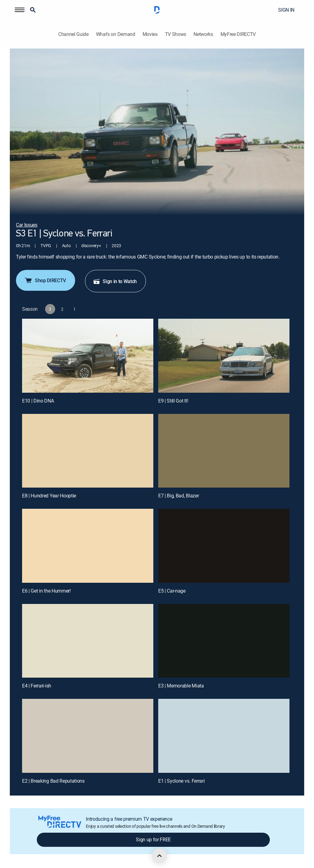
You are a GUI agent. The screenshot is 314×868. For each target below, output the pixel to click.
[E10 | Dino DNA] (88, 356)
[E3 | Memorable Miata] (224, 641)
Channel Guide (73, 34)
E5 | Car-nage (172, 591)
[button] (20, 10)
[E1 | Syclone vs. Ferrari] (224, 736)
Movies (150, 34)
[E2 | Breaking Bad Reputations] (88, 736)
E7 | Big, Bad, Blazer (178, 496)
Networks (203, 34)
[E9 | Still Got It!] (224, 356)
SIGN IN (286, 10)
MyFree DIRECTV (238, 34)
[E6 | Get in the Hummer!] (88, 546)
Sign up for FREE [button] (153, 839)
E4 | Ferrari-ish (37, 686)
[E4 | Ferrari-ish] (88, 641)
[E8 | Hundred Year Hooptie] (88, 451)
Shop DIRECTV (45, 280)
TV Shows (176, 34)
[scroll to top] (159, 856)
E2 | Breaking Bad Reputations (53, 781)
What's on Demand (116, 34)
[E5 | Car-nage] (224, 546)
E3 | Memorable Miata (181, 686)
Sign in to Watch (115, 281)
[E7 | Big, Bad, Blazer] (224, 451)
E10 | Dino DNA (38, 401)
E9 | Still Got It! (173, 401)
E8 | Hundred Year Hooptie (49, 496)
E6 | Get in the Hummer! (46, 591)
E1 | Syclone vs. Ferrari (181, 781)
